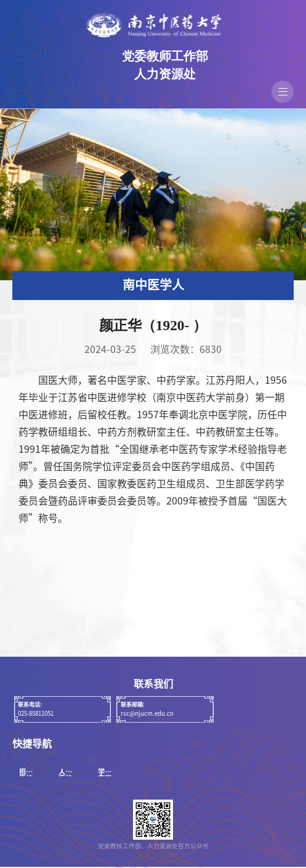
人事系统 (65, 775)
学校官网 (105, 775)
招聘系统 (26, 775)
